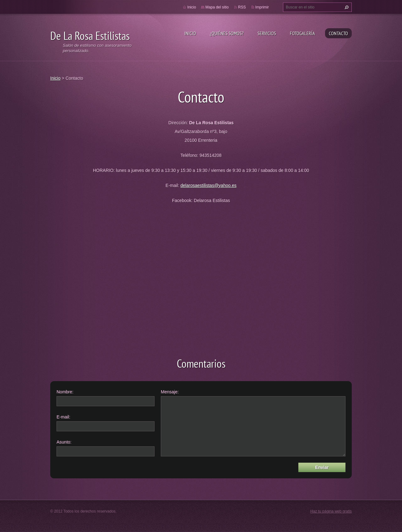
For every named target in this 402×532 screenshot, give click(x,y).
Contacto (338, 33)
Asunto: (64, 442)
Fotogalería (302, 33)
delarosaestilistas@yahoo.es (209, 185)
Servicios (267, 33)
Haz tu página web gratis (331, 511)
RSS (242, 7)
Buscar (346, 7)
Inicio (190, 33)
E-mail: (63, 417)
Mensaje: (170, 392)
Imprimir (262, 7)
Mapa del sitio (217, 7)
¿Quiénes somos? (227, 33)
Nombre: (65, 392)
